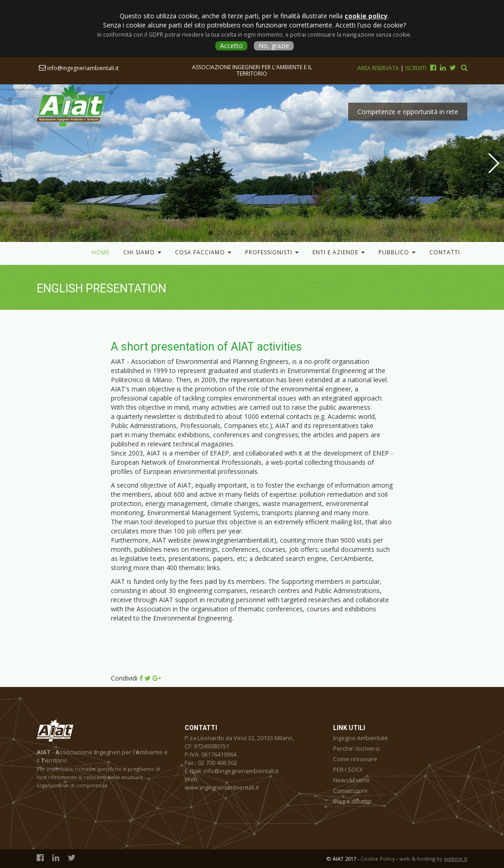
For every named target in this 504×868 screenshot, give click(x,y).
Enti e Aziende (339, 252)
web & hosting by (433, 859)
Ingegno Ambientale (361, 738)
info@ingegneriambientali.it (79, 68)
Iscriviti (416, 68)
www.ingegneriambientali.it (222, 788)
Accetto (231, 46)
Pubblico (397, 252)
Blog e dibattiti (352, 801)
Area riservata (379, 68)
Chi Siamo (142, 252)
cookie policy (366, 16)
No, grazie (274, 46)
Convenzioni (350, 791)
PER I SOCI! (348, 770)
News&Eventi (351, 780)
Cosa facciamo (203, 252)
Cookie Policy (378, 859)
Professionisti (272, 252)
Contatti (445, 252)
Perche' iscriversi (356, 749)
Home (101, 252)
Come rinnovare (355, 759)
